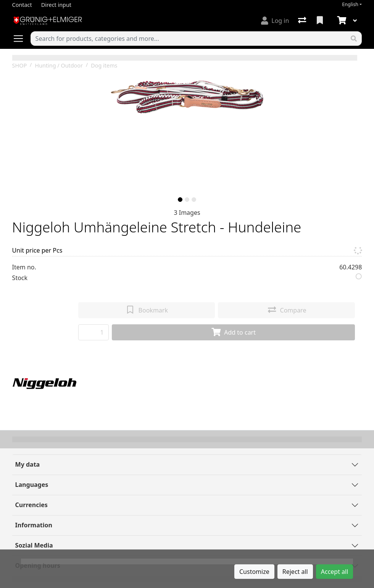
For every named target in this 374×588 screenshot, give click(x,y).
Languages (32, 485)
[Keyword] (189, 39)
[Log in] (275, 21)
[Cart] (341, 21)
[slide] (180, 200)
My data (28, 464)
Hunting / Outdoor (59, 65)
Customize (254, 572)
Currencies (31, 505)
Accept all (335, 572)
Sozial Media (34, 545)
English (350, 4)
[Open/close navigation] (21, 39)
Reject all (295, 572)
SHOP (20, 65)
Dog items (104, 65)
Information (34, 525)
